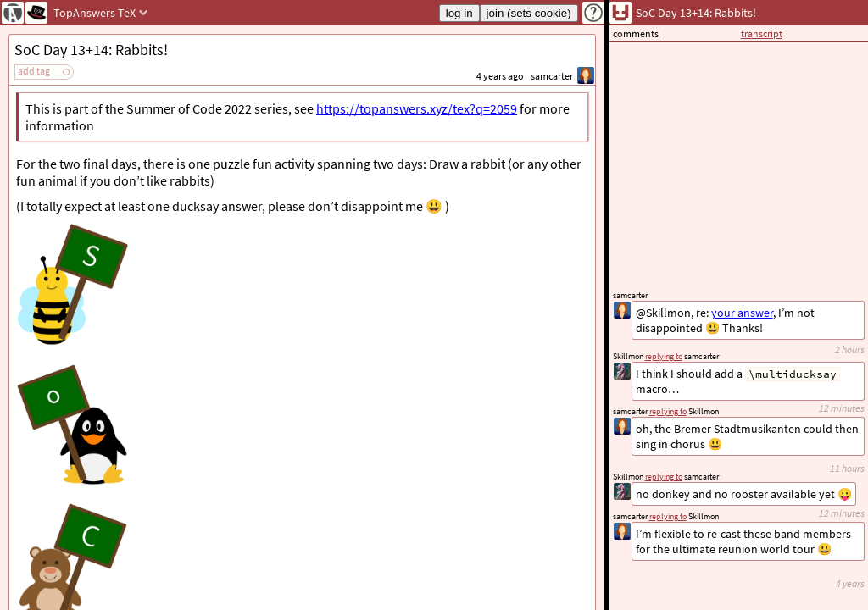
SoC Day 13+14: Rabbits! (91, 50)
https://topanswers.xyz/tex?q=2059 (417, 108)
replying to (668, 516)
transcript (762, 33)
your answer (742, 313)
